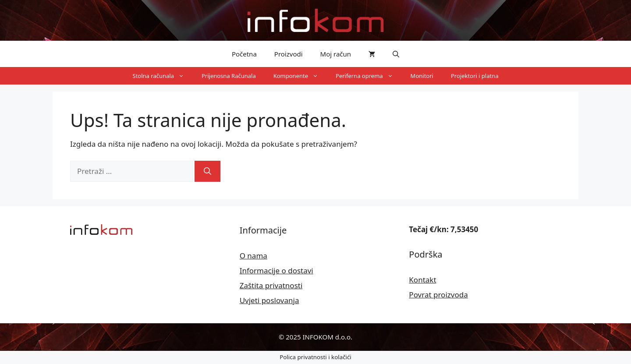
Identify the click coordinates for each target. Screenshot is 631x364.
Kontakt (422, 280)
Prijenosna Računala (229, 76)
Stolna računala (163, 76)
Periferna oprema (369, 76)
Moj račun (336, 54)
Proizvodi (289, 54)
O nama (253, 256)
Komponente (300, 76)
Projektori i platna (475, 76)
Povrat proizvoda (438, 295)
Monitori (422, 76)
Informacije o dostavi (277, 270)
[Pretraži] (207, 171)
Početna (244, 54)
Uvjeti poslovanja (269, 300)
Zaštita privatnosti (271, 285)
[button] (396, 54)
